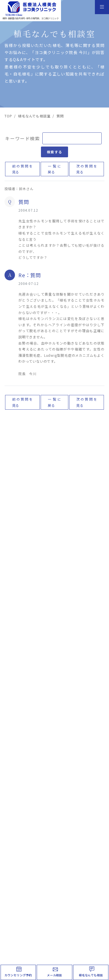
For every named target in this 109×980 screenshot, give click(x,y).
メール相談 (54, 975)
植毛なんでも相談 (91, 975)
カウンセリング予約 (18, 975)
